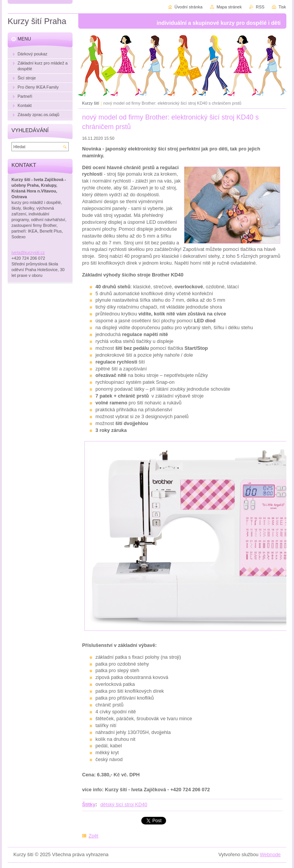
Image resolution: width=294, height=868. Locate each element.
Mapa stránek (229, 7)
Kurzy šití (91, 103)
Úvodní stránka (188, 7)
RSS (260, 7)
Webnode (270, 854)
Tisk (282, 7)
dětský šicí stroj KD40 (124, 804)
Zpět (94, 836)
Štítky (89, 804)
